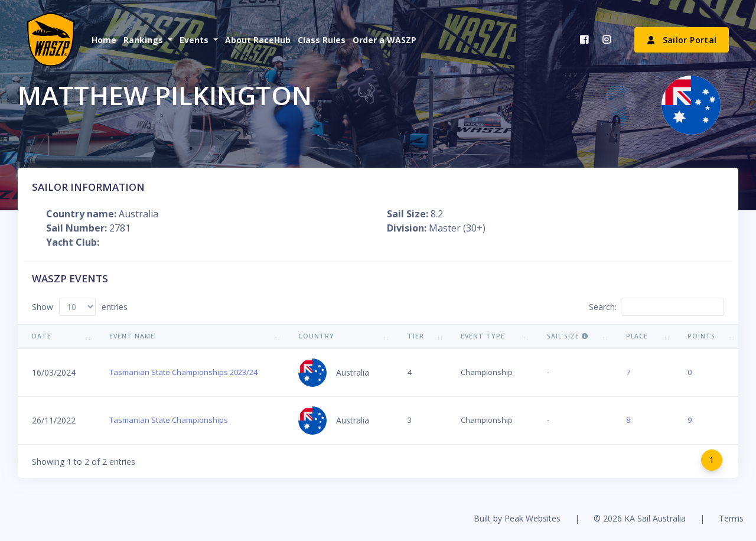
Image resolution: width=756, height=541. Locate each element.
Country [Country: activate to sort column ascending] (316, 336)
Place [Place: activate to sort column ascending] (637, 336)
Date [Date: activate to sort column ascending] (42, 336)
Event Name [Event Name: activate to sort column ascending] (132, 336)
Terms (731, 518)
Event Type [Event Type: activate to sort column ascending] (483, 336)
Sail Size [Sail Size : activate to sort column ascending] (568, 336)
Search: (656, 307)
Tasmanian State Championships (169, 420)
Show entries (80, 307)
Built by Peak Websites (517, 518)
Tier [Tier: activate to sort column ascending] (416, 336)
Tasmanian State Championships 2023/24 (183, 372)
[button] (147, 40)
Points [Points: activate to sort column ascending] (701, 336)
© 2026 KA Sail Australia (640, 518)
